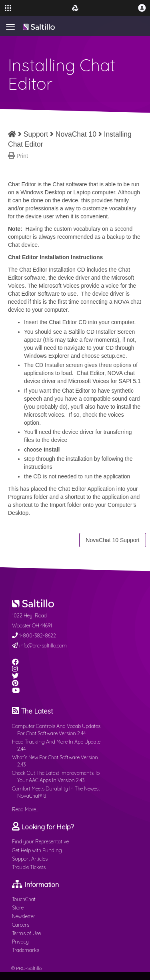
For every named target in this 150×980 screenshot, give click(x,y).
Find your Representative (40, 841)
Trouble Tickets (29, 867)
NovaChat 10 (76, 134)
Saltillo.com (39, 27)
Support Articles (30, 859)
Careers (21, 925)
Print (22, 156)
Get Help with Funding (37, 850)
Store (18, 907)
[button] (142, 8)
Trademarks (26, 950)
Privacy (20, 942)
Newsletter (24, 916)
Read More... (25, 809)
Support (36, 134)
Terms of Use (26, 933)
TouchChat (24, 899)
